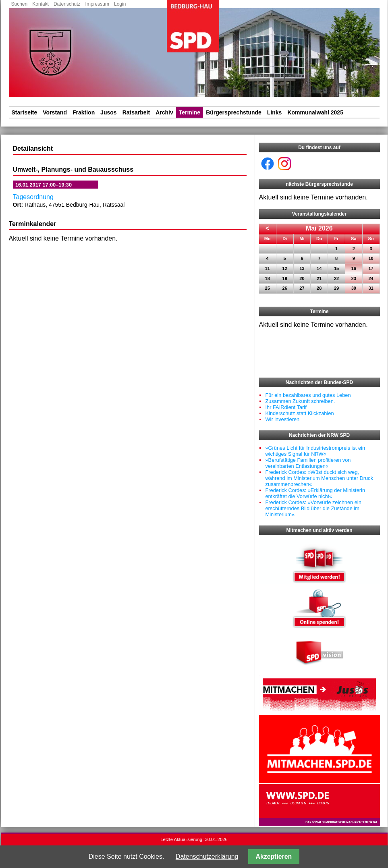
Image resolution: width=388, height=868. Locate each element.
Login (120, 4)
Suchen (20, 4)
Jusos (108, 112)
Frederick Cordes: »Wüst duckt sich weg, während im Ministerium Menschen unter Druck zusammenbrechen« (319, 478)
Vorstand (55, 112)
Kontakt (40, 4)
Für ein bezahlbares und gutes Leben (308, 395)
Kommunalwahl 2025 (315, 112)
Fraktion (84, 112)
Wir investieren (283, 419)
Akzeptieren (274, 857)
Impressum (97, 4)
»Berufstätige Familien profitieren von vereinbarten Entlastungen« (308, 463)
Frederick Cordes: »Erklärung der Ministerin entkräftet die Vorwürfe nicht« (315, 493)
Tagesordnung (33, 197)
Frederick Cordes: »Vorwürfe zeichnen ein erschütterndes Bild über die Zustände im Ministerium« (313, 508)
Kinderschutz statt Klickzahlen (300, 413)
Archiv (164, 112)
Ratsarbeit (136, 112)
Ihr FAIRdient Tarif (286, 407)
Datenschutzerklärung (207, 857)
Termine (190, 112)
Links (275, 112)
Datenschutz (67, 4)
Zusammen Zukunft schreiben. (300, 401)
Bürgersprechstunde (234, 112)
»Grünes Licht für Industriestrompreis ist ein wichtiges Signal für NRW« (315, 451)
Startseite (25, 112)
